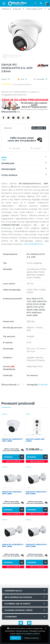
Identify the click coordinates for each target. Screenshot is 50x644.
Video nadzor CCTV (34, 9)
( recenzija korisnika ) (22, 84)
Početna (5, 9)
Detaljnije (8, 457)
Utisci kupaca (9, 175)
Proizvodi (17, 9)
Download (8, 163)
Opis (4, 158)
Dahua (5, 414)
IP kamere (43, 385)
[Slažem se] (45, 628)
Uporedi (37, 148)
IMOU (28, 414)
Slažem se (16, 638)
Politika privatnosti (31, 638)
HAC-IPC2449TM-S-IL (34, 244)
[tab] (25, 158)
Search (35, 3)
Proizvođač (9, 169)
